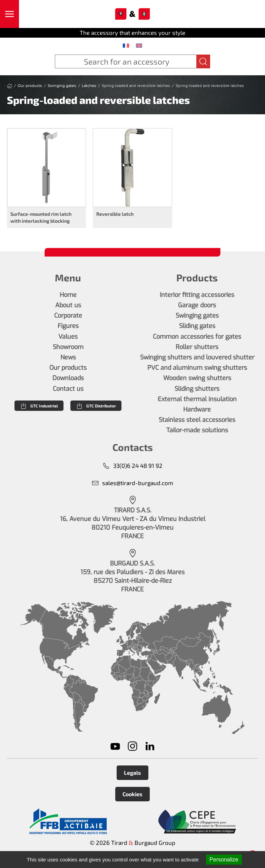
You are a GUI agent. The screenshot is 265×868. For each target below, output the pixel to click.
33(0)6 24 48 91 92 (133, 466)
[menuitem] (126, 45)
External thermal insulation (197, 399)
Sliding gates (197, 326)
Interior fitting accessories (197, 295)
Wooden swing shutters (197, 378)
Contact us (68, 389)
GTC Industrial (39, 406)
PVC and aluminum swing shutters (197, 368)
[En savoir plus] (68, 821)
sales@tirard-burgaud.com (132, 483)
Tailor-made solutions (197, 430)
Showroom (68, 347)
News (68, 357)
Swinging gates (197, 316)
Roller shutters (197, 347)
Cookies (132, 794)
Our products (68, 368)
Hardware (197, 409)
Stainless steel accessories (197, 420)
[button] (9, 14)
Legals (132, 773)
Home (68, 295)
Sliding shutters (197, 389)
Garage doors (197, 305)
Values (68, 337)
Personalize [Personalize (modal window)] (224, 860)
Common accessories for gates (197, 337)
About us (68, 305)
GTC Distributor (96, 406)
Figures (68, 326)
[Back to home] (133, 14)
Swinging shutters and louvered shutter (197, 357)
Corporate (68, 316)
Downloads (68, 378)
